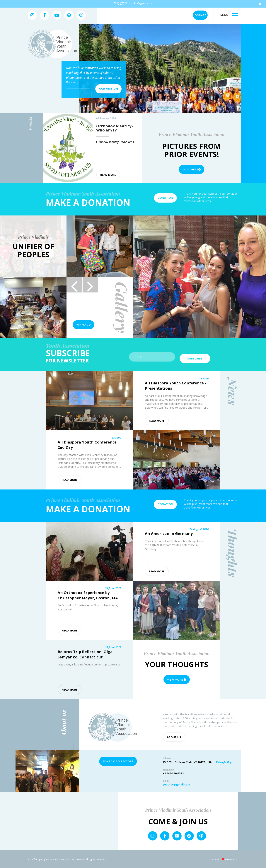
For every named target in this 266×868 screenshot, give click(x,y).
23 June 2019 (113, 646)
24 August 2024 (199, 528)
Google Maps (224, 761)
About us (174, 736)
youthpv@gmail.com (176, 783)
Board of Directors (118, 760)
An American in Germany (169, 533)
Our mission (108, 88)
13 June (204, 377)
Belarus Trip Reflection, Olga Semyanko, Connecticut (85, 653)
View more (86, 325)
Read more (108, 175)
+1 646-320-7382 (173, 772)
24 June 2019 (113, 587)
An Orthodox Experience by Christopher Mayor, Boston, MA (88, 594)
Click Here (192, 169)
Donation (165, 198)
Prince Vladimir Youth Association (67, 44)
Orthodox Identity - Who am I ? (117, 142)
